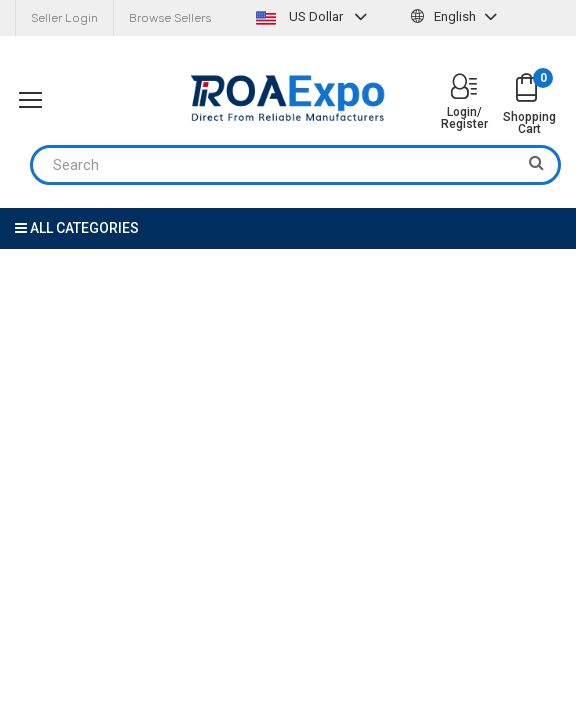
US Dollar (314, 16)
